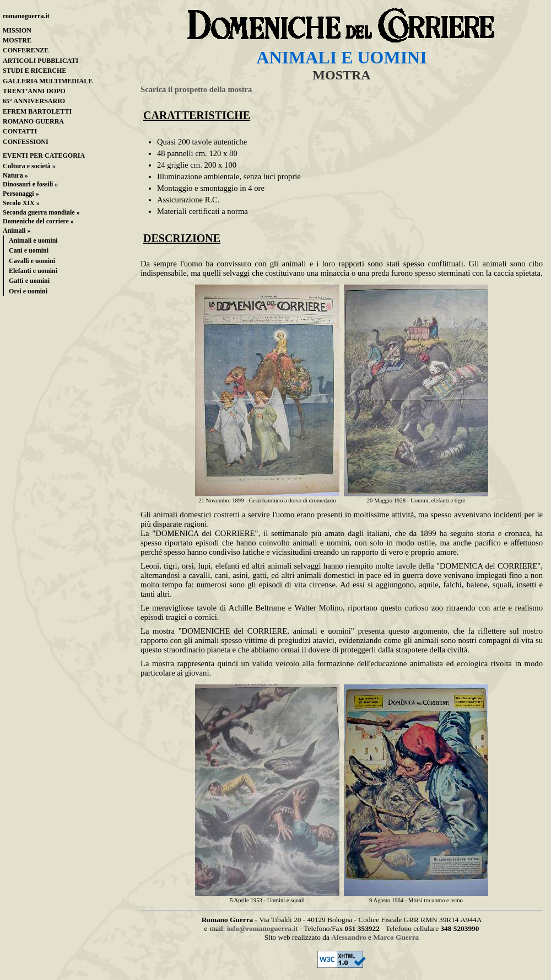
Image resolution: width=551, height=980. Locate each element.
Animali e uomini (33, 240)
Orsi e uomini (28, 291)
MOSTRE (17, 40)
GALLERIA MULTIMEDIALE (48, 81)
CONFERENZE (26, 50)
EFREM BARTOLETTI (37, 111)
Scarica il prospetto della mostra (196, 89)
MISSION (17, 30)
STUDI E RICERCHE (34, 71)
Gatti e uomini (29, 281)
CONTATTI (20, 131)
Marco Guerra (396, 937)
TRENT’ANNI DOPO (34, 91)
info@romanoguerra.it (263, 928)
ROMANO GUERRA (33, 121)
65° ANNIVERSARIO (34, 101)
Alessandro (349, 937)
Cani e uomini (29, 250)
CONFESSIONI (26, 142)
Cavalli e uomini (32, 261)
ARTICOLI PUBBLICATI (40, 61)
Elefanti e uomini (33, 271)
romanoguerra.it (26, 16)
